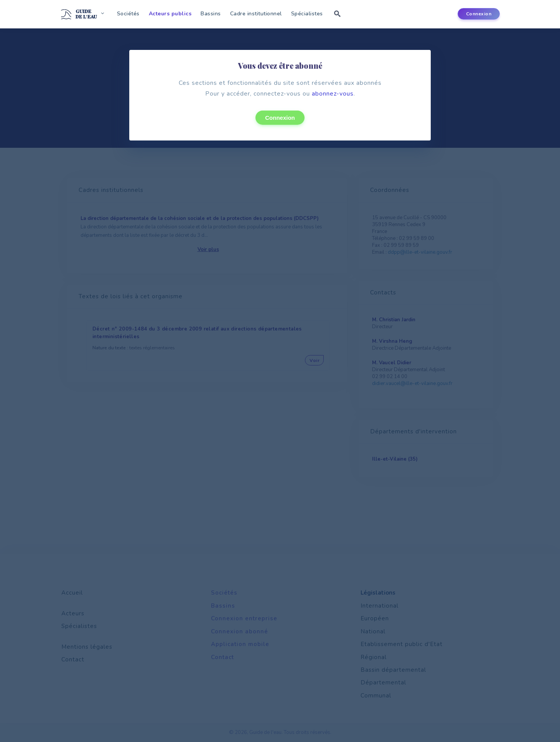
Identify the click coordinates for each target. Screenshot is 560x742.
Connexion (280, 118)
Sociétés (128, 14)
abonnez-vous (333, 94)
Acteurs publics (170, 14)
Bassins (211, 14)
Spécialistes (307, 14)
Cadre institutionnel (256, 14)
